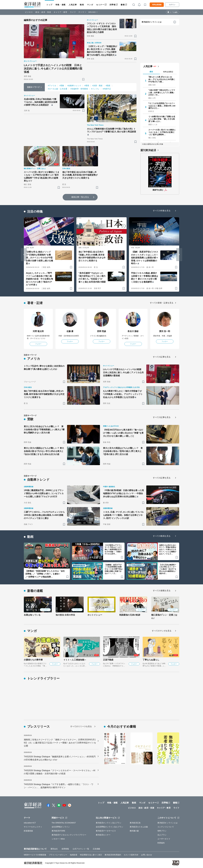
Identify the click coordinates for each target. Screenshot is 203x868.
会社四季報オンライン (61, 827)
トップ (49, 5)
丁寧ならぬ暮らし (151, 660)
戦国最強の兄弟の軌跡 (130, 615)
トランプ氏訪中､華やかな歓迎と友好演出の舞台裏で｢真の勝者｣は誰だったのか (44, 368)
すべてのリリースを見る (81, 726)
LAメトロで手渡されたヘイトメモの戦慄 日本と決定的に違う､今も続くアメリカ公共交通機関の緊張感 (53, 69)
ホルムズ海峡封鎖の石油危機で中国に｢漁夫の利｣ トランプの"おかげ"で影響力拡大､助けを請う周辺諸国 (111, 130)
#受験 (62, 86)
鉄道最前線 (28, 831)
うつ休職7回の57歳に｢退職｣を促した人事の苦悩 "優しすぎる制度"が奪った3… (162, 119)
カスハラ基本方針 (131, 855)
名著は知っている (32, 615)
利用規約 (161, 843)
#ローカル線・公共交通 (58, 89)
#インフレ (95, 89)
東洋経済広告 (135, 823)
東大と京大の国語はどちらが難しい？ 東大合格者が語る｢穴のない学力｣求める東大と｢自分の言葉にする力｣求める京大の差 (44, 451)
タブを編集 (174, 12)
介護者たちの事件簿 (33, 660)
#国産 (108, 86)
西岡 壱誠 (102, 331)
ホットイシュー (95, 615)
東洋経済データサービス (106, 831)
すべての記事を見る (162, 357)
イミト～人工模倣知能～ (75, 660)
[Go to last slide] (24, 255)
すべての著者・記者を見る (162, 303)
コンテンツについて (166, 827)
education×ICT (30, 823)
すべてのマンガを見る (162, 631)
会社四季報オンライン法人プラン (110, 827)
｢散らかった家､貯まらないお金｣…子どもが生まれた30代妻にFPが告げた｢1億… (162, 79)
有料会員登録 (157, 5)
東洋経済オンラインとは (152, 22)
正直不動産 (108, 660)
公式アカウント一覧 (81, 849)
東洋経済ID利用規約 (113, 855)
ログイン (172, 5)
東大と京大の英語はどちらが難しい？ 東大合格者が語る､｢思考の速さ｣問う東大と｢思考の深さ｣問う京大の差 (123, 451)
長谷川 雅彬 (133, 331)
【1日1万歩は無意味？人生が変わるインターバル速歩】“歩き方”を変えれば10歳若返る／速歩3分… (168, 569)
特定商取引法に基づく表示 (91, 855)
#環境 (87, 86)
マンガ (90, 5)
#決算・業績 (97, 86)
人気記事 (73, 5)
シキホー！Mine (58, 839)
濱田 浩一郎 (165, 331)
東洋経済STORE (58, 831)
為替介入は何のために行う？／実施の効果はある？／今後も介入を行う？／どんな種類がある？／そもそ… (168, 550)
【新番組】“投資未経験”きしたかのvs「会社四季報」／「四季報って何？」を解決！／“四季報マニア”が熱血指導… (45, 574)
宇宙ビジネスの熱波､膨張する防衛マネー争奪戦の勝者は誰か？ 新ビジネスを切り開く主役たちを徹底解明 (145, 277)
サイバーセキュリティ (33, 827)
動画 (82, 5)
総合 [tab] (151, 72)
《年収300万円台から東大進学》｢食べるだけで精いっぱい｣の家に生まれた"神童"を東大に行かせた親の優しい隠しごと (123, 433)
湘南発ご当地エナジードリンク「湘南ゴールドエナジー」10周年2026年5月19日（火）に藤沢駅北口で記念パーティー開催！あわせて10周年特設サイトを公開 (60, 743)
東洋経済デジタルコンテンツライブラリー (69, 835)
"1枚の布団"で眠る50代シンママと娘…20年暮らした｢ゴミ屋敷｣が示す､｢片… (162, 92)
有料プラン (162, 831)
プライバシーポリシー (58, 855)
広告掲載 (96, 849)
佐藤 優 (70, 331)
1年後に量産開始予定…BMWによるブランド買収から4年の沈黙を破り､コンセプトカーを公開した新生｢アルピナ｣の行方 (44, 493)
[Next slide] (179, 255)
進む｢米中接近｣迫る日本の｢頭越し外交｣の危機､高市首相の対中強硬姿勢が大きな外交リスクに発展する (80, 175)
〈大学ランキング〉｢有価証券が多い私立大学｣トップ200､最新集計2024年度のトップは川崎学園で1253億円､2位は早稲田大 (102, 51)
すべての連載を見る (162, 591)
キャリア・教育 (61, 12)
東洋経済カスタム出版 (139, 827)
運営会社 (54, 849)
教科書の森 (134, 831)
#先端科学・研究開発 (79, 89)
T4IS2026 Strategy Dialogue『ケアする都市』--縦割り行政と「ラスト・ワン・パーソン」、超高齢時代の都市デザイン (59, 786)
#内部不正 (107, 89)
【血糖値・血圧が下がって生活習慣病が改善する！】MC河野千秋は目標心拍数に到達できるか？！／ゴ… (114, 569)
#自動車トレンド (74, 86)
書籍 (123, 5)
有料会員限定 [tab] (168, 72)
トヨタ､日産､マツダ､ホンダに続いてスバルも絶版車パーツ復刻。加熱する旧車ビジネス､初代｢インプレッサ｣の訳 (123, 515)
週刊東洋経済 (148, 150)
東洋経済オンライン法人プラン (109, 823)
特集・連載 (61, 5)
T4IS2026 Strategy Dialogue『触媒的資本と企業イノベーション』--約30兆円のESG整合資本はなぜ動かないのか (60, 758)
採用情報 (65, 849)
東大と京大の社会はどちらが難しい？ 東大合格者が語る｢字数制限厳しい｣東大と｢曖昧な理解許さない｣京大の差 (44, 430)
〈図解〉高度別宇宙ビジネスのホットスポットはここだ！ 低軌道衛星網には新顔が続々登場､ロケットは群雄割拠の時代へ (145, 258)
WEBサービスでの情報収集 (35, 855)
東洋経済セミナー (103, 835)
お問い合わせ (147, 855)
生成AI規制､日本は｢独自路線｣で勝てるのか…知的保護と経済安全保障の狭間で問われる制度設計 (41, 102)
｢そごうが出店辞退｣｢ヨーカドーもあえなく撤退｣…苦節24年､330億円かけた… (162, 106)
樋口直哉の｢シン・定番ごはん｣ (164, 616)
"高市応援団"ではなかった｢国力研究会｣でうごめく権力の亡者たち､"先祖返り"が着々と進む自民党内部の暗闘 (92, 277)
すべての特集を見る (162, 211)
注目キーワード (33, 87)
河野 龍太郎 (38, 331)
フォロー (38, 344)
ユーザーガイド (164, 839)
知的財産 (74, 855)
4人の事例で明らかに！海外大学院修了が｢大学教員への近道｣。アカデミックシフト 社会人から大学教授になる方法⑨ (123, 394)
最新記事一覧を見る (80, 197)
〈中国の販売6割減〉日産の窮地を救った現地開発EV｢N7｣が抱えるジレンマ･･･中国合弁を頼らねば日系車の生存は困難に (123, 493)
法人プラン (162, 835)
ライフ (73, 12)
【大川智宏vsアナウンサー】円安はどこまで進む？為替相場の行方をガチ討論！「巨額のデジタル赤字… (113, 550)
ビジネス (29, 12)
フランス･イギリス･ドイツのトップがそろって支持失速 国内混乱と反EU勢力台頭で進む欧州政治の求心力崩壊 (102, 28)
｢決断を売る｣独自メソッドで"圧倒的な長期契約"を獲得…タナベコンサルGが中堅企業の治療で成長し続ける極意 (39, 258)
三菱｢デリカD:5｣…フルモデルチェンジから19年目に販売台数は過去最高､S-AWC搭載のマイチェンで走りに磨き (44, 515)
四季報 (113, 5)
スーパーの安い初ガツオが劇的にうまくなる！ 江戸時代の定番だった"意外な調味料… (162, 132)
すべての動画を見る (162, 536)
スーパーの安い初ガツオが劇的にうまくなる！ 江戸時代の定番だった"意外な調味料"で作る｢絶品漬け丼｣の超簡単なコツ (42, 176)
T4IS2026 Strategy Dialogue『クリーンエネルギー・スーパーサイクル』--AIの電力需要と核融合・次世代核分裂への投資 (60, 772)
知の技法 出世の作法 (65, 615)
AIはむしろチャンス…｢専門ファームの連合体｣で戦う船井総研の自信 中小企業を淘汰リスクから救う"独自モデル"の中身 (39, 279)
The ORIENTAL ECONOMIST (64, 823)
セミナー (100, 5)
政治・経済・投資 (43, 12)
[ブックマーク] (83, 79)
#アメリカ (52, 86)
